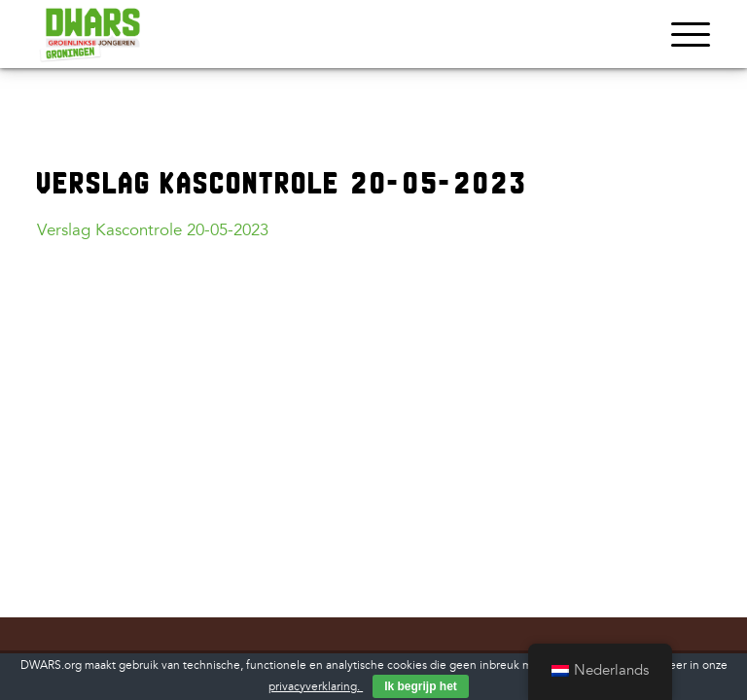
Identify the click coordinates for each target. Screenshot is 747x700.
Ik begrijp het (421, 686)
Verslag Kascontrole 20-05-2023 (153, 230)
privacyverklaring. (316, 687)
